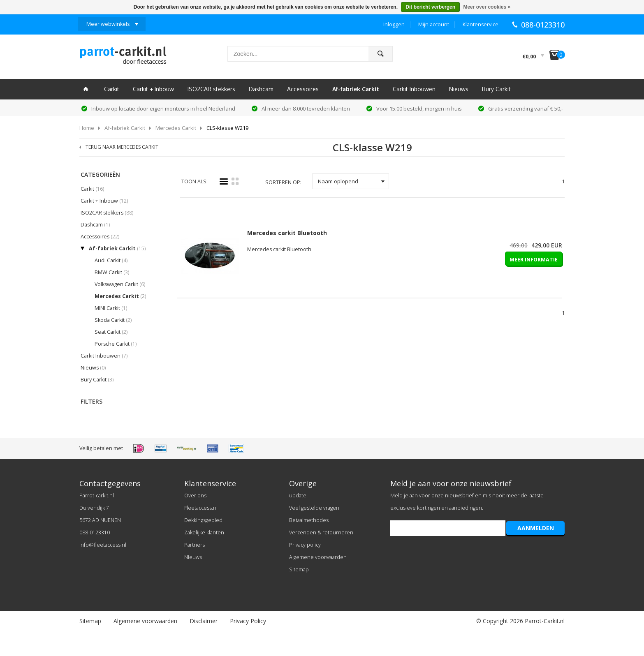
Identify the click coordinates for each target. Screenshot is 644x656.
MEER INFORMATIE (534, 260)
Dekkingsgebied (203, 520)
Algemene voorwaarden (318, 557)
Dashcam (261, 89)
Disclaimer (204, 621)
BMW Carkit (112, 272)
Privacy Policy (248, 621)
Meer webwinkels (108, 24)
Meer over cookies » (487, 7)
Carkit (112, 89)
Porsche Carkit (116, 344)
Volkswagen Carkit (120, 284)
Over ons (195, 495)
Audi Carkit (111, 260)
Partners (195, 545)
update (298, 495)
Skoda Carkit (113, 320)
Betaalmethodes (309, 520)
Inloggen (394, 24)
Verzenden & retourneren (321, 532)
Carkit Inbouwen (414, 89)
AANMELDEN (536, 528)
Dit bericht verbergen (430, 7)
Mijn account (434, 24)
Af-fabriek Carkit (356, 89)
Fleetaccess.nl (201, 508)
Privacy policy (305, 545)
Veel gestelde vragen (314, 508)
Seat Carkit (111, 332)
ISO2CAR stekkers (211, 89)
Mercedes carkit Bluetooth (287, 233)
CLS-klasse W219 (227, 128)
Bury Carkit (496, 89)
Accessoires (303, 89)
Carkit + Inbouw (153, 89)
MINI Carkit (111, 308)
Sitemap (299, 569)
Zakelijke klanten (204, 532)
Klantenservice (481, 24)
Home (87, 128)
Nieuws (459, 89)
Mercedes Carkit (176, 128)
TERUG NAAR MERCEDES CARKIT (122, 147)
